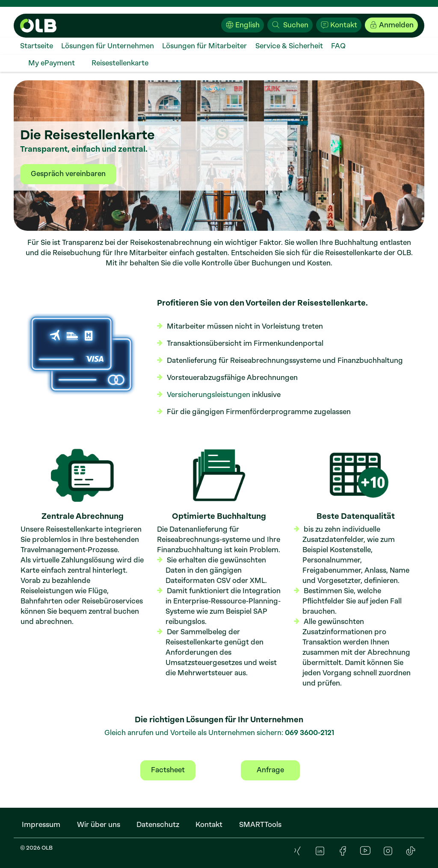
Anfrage (270, 770)
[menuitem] (41, 46)
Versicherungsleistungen (209, 395)
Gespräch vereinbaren (68, 174)
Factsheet (168, 770)
